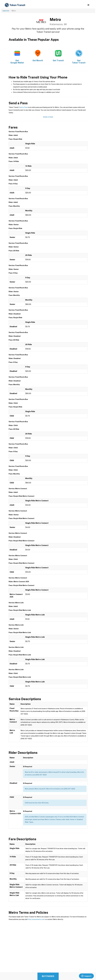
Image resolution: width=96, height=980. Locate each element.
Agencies (6, 11)
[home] (15, 5)
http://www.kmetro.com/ (36, 919)
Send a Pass (23, 107)
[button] (88, 5)
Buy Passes (48, 976)
